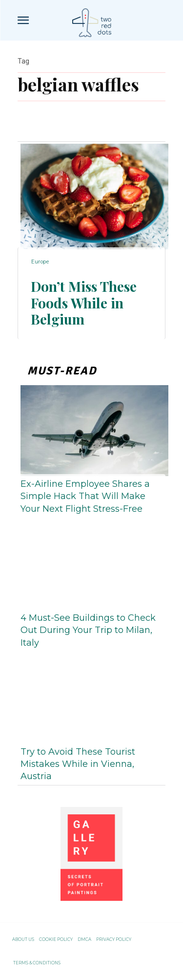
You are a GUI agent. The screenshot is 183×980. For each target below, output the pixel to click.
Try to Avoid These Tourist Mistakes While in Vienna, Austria (78, 764)
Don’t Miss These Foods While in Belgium (84, 303)
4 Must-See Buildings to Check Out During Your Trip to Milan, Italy (88, 630)
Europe (40, 262)
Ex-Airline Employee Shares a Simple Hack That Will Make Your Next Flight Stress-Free (85, 496)
